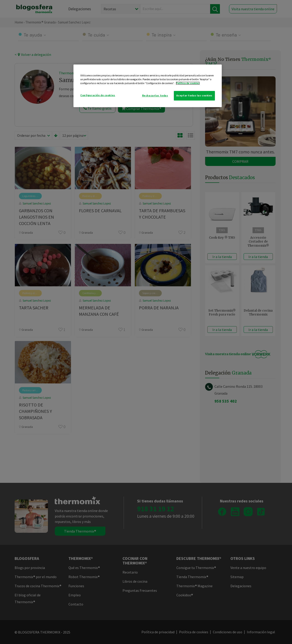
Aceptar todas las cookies (194, 96)
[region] (148, 86)
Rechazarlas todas (155, 96)
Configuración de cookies (98, 95)
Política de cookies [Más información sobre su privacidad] (188, 83)
